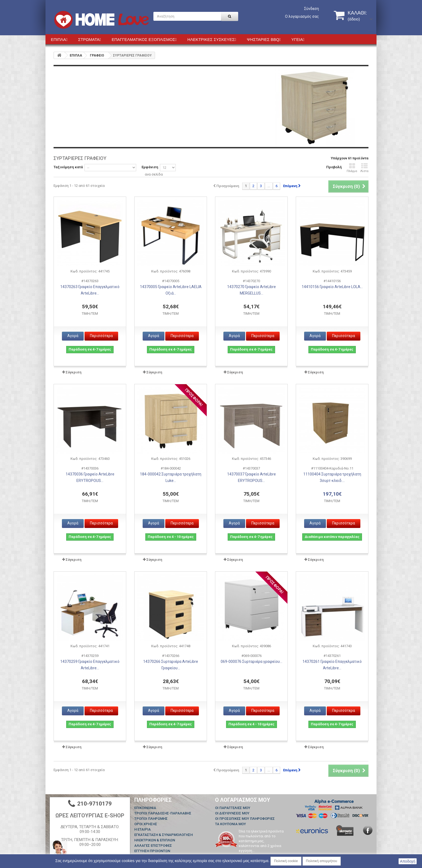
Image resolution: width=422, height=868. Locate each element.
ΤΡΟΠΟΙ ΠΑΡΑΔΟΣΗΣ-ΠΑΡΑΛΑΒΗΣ (163, 813)
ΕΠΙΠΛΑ (76, 55)
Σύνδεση (312, 9)
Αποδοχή (408, 861)
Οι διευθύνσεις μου (232, 813)
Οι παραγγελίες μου (233, 808)
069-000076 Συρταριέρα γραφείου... (252, 661)
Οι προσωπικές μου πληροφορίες (245, 819)
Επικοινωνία (145, 808)
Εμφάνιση (150, 167)
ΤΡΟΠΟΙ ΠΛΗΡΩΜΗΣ (151, 819)
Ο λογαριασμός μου (243, 800)
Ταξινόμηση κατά (68, 167)
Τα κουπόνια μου (231, 824)
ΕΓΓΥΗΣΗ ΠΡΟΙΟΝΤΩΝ (152, 851)
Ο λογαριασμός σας (302, 16)
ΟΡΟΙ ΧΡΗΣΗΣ (146, 824)
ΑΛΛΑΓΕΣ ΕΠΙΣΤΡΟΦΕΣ (153, 846)
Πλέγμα (352, 168)
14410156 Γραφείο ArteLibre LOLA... (332, 287)
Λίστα (364, 168)
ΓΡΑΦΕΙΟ (97, 55)
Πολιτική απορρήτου (322, 861)
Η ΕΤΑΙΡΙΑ (143, 829)
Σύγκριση (74, 372)
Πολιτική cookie (286, 861)
